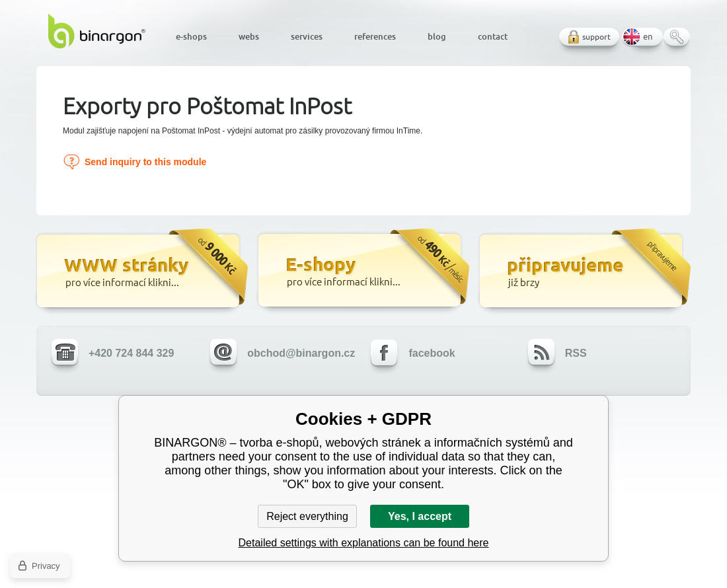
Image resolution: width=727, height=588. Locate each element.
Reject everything (307, 516)
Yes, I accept (420, 516)
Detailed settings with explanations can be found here (364, 543)
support (596, 37)
